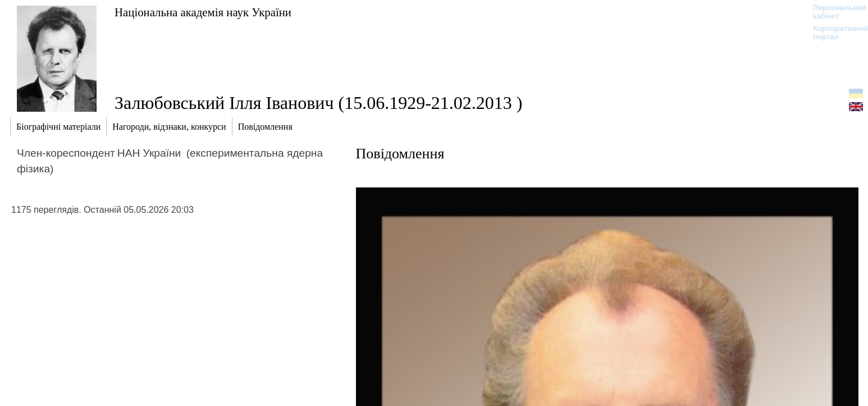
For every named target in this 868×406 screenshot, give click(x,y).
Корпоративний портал (834, 33)
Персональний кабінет (834, 12)
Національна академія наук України (203, 12)
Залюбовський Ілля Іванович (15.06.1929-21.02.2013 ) (318, 103)
